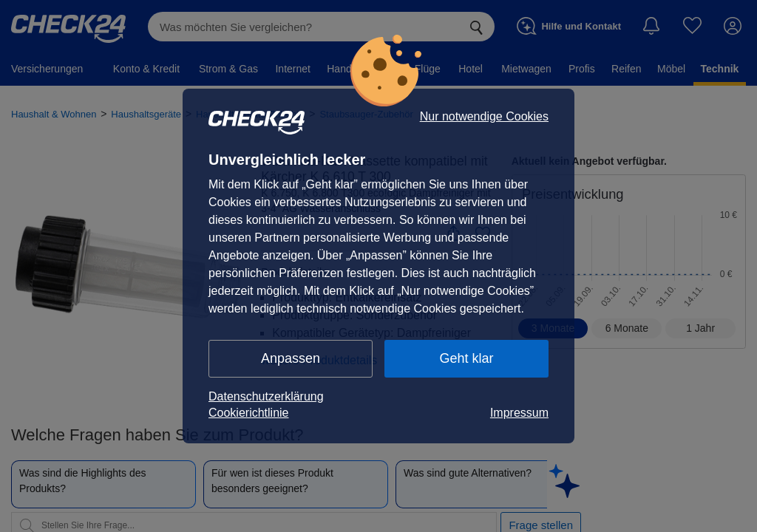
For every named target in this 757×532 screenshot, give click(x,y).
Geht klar (466, 358)
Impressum (519, 413)
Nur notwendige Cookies (484, 117)
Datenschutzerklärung (266, 396)
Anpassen (291, 358)
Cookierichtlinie (249, 413)
